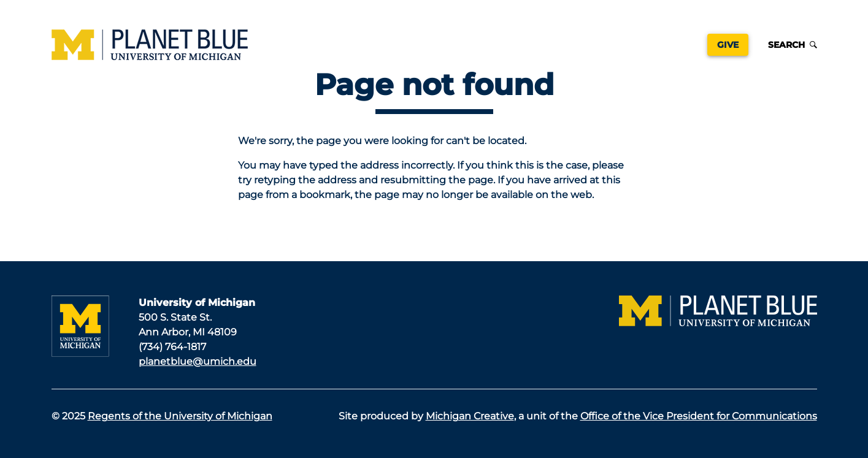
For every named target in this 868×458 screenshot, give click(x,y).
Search (793, 45)
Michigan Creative (470, 416)
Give (728, 45)
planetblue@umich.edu (198, 361)
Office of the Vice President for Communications (699, 416)
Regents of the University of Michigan (180, 416)
